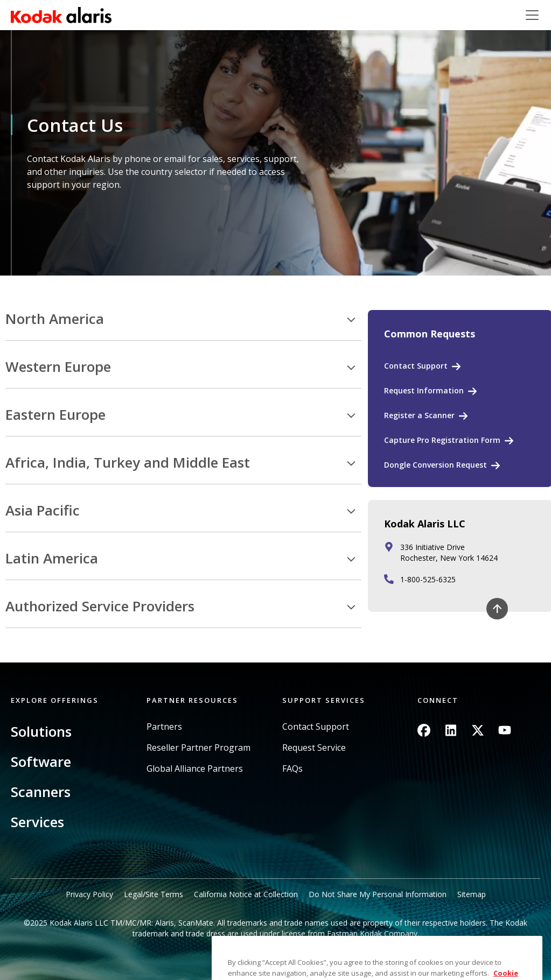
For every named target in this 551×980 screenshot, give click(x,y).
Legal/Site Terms (154, 894)
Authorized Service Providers (100, 607)
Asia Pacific (43, 511)
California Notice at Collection (246, 894)
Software (41, 762)
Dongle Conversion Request (435, 465)
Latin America (52, 559)
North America (55, 319)
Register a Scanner (419, 415)
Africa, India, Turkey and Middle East (128, 463)
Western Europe (58, 367)
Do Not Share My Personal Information (378, 894)
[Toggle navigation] (532, 15)
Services (37, 822)
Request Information (424, 390)
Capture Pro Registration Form (442, 440)
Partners (164, 727)
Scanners (41, 792)
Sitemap (472, 894)
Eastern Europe (55, 415)
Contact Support (416, 366)
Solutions (41, 731)
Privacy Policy (89, 894)
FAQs (292, 769)
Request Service (314, 748)
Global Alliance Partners (195, 769)
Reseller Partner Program (198, 748)
